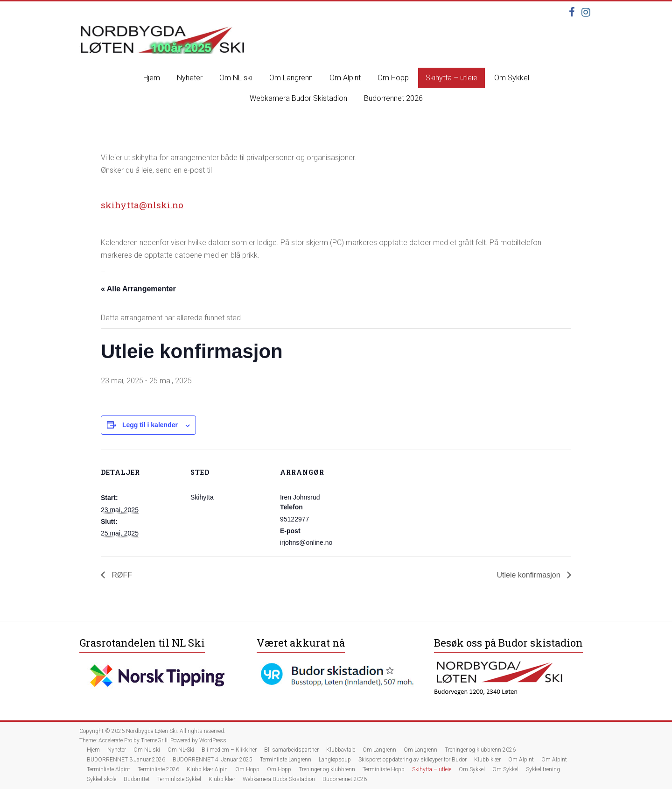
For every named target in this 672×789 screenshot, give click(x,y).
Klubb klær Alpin (207, 769)
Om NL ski (236, 78)
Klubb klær (487, 760)
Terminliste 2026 (158, 769)
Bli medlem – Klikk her (229, 750)
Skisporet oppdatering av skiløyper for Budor (413, 760)
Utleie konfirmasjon (530, 575)
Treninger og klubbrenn (327, 769)
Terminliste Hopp (384, 769)
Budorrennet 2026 (393, 98)
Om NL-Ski (181, 750)
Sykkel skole (101, 779)
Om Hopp (393, 78)
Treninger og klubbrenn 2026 (480, 750)
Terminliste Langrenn (286, 760)
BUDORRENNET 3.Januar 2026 (126, 760)
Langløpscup (335, 760)
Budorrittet (137, 779)
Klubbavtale (341, 750)
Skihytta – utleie (451, 78)
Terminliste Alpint (108, 769)
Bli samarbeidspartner (291, 750)
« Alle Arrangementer (138, 289)
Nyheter (190, 78)
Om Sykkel (512, 78)
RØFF (121, 575)
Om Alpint (345, 78)
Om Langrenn (291, 78)
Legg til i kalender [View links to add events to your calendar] (150, 425)
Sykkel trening (543, 769)
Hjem (152, 78)
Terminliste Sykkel (179, 779)
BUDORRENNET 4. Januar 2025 (213, 760)
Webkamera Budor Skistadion (298, 98)
